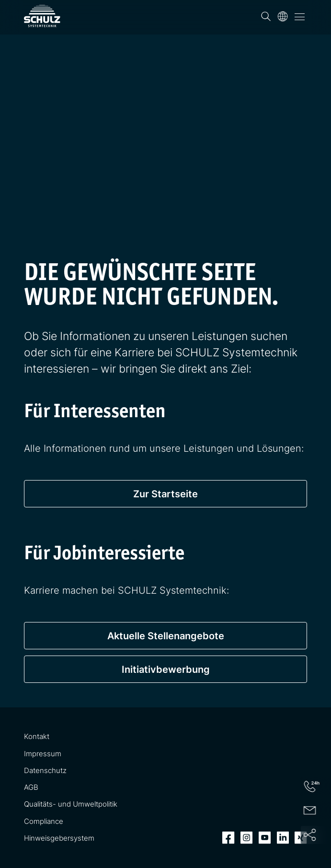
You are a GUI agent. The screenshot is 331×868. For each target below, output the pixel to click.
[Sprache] (283, 16)
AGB (31, 787)
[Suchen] (266, 16)
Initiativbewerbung (166, 669)
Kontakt (37, 736)
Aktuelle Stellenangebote (166, 636)
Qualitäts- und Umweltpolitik (71, 804)
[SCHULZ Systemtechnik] (42, 16)
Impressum (43, 754)
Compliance (44, 821)
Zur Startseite (165, 494)
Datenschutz (45, 770)
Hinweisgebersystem (59, 838)
